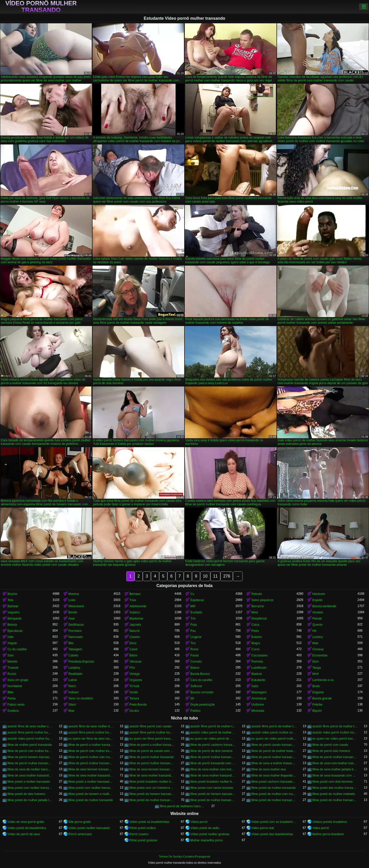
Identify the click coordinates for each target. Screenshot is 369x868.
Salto (255, 686)
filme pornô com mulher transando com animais (91, 788)
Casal (133, 649)
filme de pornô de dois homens (211, 751)
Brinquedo (14, 619)
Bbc (71, 643)
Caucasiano (259, 655)
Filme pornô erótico (143, 828)
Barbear (13, 606)
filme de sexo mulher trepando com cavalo (274, 776)
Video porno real (263, 828)
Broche (12, 594)
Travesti (13, 668)
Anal (71, 619)
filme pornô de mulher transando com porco (335, 800)
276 (227, 576)
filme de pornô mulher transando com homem (30, 763)
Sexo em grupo (18, 680)
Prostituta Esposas (81, 662)
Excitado (196, 612)
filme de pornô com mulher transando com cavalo (91, 751)
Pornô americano (80, 834)
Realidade (75, 674)
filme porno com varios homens (212, 788)
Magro (256, 643)
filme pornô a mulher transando (29, 782)
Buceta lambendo (324, 606)
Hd (314, 631)
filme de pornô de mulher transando (274, 751)
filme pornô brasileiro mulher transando (152, 782)
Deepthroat (259, 619)
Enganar (318, 692)
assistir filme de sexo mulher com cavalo (30, 726)
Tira (193, 643)
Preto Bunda (138, 705)
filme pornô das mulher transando (335, 788)
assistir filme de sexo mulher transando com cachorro (91, 726)
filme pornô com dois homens (332, 782)
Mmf (315, 674)
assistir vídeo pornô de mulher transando (213, 733)
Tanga (317, 668)
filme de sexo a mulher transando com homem (274, 763)
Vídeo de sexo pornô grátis (26, 822)
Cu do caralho (17, 649)
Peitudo (257, 594)
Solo (11, 655)
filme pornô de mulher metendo (334, 794)
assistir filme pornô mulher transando (30, 733)
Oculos (134, 711)
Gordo (134, 692)
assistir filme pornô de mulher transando (213, 726)
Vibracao (135, 662)
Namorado (76, 637)
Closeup (318, 649)
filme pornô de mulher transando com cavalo (152, 800)
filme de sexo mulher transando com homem (152, 776)
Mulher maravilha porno (207, 840)
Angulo (12, 643)
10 (205, 576)
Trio (193, 619)
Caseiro (135, 637)
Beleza (12, 625)
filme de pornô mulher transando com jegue (91, 763)
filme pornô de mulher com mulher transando (274, 794)
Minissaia (258, 711)
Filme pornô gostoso (143, 840)
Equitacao (197, 600)
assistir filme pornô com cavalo (150, 726)
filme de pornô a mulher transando (91, 745)
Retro (72, 686)
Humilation (15, 686)
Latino (73, 680)
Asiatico (135, 612)
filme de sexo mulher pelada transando (335, 769)
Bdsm (133, 655)
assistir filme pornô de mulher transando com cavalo (335, 726)
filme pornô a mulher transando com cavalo (91, 782)
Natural (134, 631)
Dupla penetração (203, 705)
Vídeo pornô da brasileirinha (27, 828)
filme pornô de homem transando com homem (213, 794)
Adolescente (138, 606)
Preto (255, 631)
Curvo (255, 649)
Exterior (257, 637)
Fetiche (317, 705)
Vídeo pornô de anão (205, 828)
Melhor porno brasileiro (328, 834)
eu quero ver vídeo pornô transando (335, 739)
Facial (194, 655)
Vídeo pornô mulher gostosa (210, 834)
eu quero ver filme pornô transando (152, 739)
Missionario (76, 606)
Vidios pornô (199, 822)
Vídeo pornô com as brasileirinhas (274, 822)
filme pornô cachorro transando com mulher (274, 782)
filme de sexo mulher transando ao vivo (30, 776)
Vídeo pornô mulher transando (41, 7)
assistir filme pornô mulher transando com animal (91, 733)
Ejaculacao (15, 631)
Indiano (73, 692)
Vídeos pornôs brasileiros (330, 822)
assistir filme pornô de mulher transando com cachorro (274, 726)
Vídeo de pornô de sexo (24, 834)
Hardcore (319, 594)
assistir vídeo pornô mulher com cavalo (274, 733)
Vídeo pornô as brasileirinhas (149, 822)
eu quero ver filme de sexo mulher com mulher (91, 739)
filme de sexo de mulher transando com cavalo (30, 769)
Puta (194, 625)
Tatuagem (75, 649)
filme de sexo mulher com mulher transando (213, 769)
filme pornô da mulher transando (274, 788)
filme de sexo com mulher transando (335, 763)
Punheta (257, 662)
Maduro (257, 674)
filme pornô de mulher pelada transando (30, 800)
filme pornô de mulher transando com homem (213, 800)
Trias (133, 600)
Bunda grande (322, 698)
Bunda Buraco (200, 674)
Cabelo (73, 655)
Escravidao (320, 655)
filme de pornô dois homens (331, 751)
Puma (11, 698)
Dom (316, 662)
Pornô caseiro (139, 834)
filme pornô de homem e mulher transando (91, 794)
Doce (133, 643)
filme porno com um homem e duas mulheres (152, 788)
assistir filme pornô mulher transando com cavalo (152, 733)
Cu (192, 594)
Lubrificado (259, 668)
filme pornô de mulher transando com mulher (274, 800)
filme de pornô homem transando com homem (30, 757)
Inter (11, 637)
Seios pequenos (262, 600)
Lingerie (196, 637)
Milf (193, 606)
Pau (193, 631)
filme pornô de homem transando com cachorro (152, 794)
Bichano (135, 594)
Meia (255, 612)
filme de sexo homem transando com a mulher (91, 769)
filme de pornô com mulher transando (30, 751)
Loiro (72, 600)
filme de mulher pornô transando (30, 745)
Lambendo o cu (323, 680)
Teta (10, 600)
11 (216, 576)
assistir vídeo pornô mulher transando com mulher (30, 739)
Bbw (10, 692)
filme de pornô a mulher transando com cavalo (152, 745)
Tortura (134, 698)
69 (192, 698)
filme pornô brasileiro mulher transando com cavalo (213, 782)
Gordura (13, 711)
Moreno (74, 594)
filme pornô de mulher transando (91, 800)
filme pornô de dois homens (26, 794)
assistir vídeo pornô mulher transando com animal (335, 733)
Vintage (135, 674)
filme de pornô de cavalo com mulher (152, 751)
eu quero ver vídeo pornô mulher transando (274, 739)
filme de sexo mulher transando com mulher (213, 776)
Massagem (259, 692)
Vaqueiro (13, 612)
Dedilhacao (76, 625)
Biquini (317, 711)
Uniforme (258, 705)
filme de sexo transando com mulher (335, 776)
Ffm (132, 668)
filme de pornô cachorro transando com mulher (213, 745)
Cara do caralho (201, 680)
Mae (315, 643)
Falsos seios (16, 705)
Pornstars (75, 631)
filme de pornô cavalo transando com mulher (274, 745)
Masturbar (136, 619)
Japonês (135, 625)
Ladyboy (74, 668)
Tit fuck (134, 686)
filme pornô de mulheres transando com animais (182, 806)
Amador (318, 612)
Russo (12, 674)
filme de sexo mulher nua (269, 769)
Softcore (196, 686)
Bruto (316, 686)
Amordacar (259, 698)
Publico (195, 711)
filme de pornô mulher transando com (213, 757)
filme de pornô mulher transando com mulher (152, 763)
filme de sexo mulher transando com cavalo (91, 776)
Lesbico (318, 637)
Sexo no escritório (81, 698)
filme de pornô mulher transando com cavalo (274, 757)
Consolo (196, 662)
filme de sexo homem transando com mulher (152, 769)
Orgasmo (136, 680)
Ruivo (194, 649)
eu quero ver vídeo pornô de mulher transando (213, 739)
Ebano (195, 668)
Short (72, 705)
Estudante (258, 680)
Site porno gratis (80, 822)
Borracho (258, 606)
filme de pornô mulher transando (152, 757)
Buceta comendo (202, 692)
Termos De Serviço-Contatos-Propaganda (184, 856)
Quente (317, 625)
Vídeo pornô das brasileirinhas (272, 834)
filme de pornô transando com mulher (213, 763)
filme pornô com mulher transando (30, 788)
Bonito (73, 612)
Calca (255, 625)
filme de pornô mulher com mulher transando (91, 757)
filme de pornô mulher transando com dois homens (335, 757)
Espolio (317, 600)
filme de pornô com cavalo (330, 745)
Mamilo (12, 662)
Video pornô (321, 828)
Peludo (317, 619)
